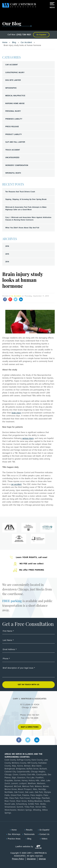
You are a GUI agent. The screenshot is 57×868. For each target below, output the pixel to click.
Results (29, 830)
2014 (7, 262)
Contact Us (44, 834)
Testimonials (29, 834)
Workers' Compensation (17, 165)
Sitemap (42, 859)
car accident (16, 484)
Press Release (12, 127)
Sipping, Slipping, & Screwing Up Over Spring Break (26, 199)
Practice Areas (14, 839)
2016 (7, 246)
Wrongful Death (13, 173)
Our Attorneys (14, 834)
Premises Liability (14, 119)
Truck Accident (13, 150)
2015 (7, 254)
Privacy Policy (18, 859)
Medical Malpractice (15, 96)
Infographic (11, 88)
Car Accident (12, 65)
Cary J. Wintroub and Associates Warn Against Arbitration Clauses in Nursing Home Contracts (28, 219)
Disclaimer (31, 859)
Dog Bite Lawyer (13, 80)
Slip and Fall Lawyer (15, 142)
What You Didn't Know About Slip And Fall (22, 228)
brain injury (16, 413)
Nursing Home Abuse (15, 104)
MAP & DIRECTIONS (30, 727)
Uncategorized (12, 158)
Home (14, 830)
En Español (41, 35)
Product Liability (14, 134)
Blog (29, 839)
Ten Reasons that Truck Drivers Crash (20, 192)
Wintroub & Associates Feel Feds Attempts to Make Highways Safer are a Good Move (26, 209)
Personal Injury (13, 111)
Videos (44, 839)
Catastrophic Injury (15, 73)
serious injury (28, 438)
